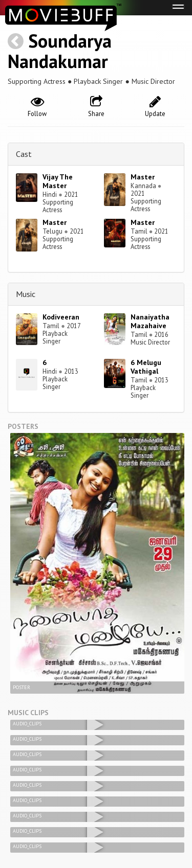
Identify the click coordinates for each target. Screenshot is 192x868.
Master (143, 177)
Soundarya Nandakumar (60, 51)
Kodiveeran (61, 317)
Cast (24, 154)
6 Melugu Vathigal (146, 367)
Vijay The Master (58, 181)
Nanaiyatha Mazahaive (150, 321)
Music (26, 294)
